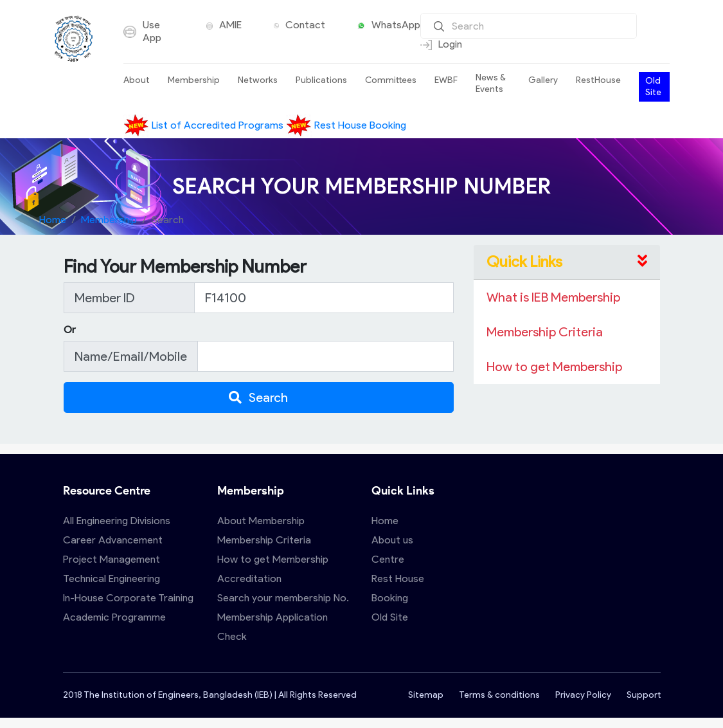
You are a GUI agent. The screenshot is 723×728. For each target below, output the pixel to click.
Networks (258, 80)
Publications (321, 80)
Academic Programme (114, 617)
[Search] (529, 26)
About (137, 80)
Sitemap (426, 695)
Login (441, 44)
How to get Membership (273, 559)
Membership (194, 80)
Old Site (653, 86)
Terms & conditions (499, 695)
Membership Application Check (272, 627)
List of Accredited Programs (205, 125)
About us (392, 540)
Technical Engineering (112, 578)
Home (53, 220)
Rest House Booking (346, 125)
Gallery (543, 80)
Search (258, 397)
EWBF (446, 80)
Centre (388, 559)
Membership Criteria (264, 540)
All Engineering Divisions (117, 521)
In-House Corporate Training (128, 598)
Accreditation (249, 578)
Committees (391, 80)
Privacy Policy (583, 695)
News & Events (491, 83)
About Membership (261, 521)
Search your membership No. (283, 598)
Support (644, 695)
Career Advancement (113, 540)
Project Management (112, 559)
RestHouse (598, 80)
